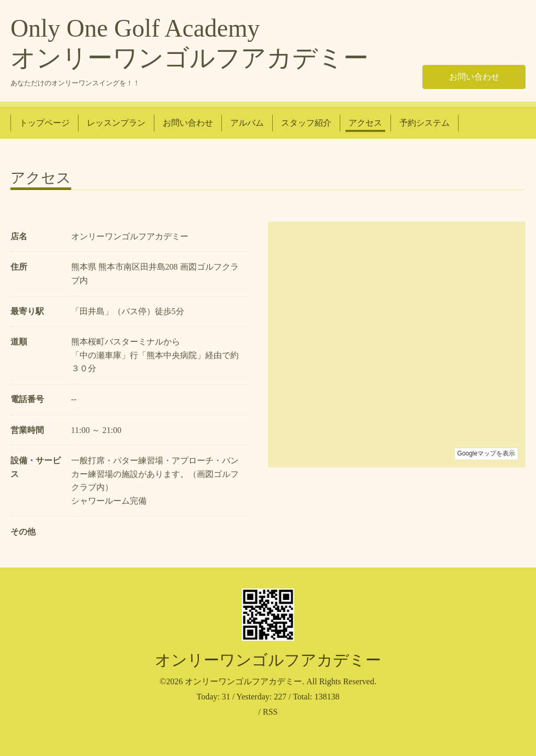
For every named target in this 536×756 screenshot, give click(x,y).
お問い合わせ (474, 77)
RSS (270, 712)
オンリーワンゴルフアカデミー (268, 660)
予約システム (425, 123)
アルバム (247, 123)
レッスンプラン (116, 123)
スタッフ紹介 (306, 123)
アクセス (365, 123)
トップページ (44, 123)
